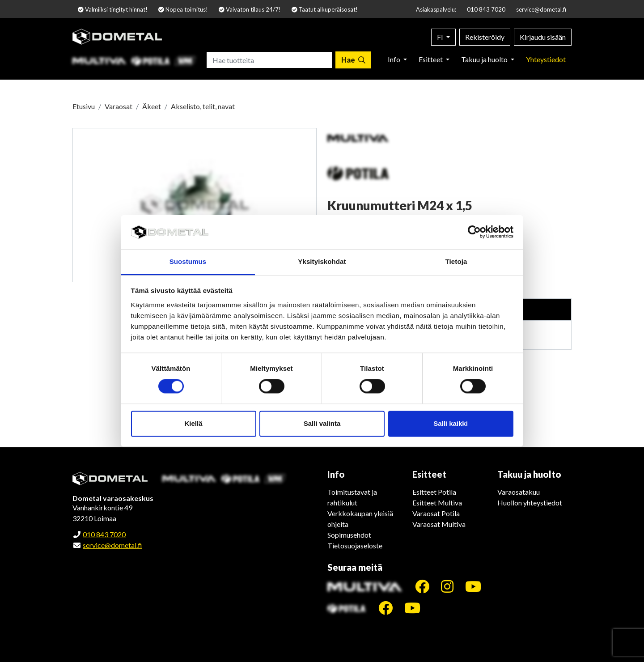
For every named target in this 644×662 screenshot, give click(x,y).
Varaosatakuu (519, 492)
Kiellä (193, 423)
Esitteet (431, 59)
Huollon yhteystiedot (530, 503)
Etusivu (84, 106)
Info (395, 59)
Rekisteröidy (485, 37)
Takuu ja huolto (485, 59)
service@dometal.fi (541, 9)
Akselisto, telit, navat (203, 106)
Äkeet (152, 106)
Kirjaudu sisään (543, 37)
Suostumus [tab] (188, 261)
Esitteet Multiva (437, 503)
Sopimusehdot (349, 535)
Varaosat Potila (436, 513)
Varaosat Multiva (439, 524)
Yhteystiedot (546, 59)
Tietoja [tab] (456, 261)
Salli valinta (322, 423)
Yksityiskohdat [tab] (322, 261)
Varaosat (119, 106)
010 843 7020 (486, 9)
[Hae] (353, 60)
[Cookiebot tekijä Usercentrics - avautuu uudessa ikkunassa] (474, 232)
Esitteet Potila (434, 492)
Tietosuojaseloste (355, 545)
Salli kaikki (451, 423)
